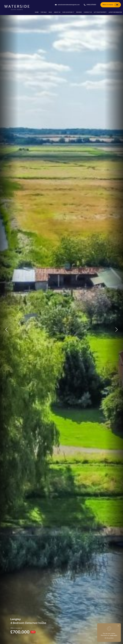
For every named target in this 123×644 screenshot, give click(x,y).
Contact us (88, 12)
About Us (57, 12)
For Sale (44, 12)
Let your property (100, 12)
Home (37, 12)
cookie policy (113, 635)
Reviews (79, 12)
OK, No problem (109, 638)
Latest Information (115, 12)
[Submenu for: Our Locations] (74, 12)
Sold (50, 12)
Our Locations (67, 12)
